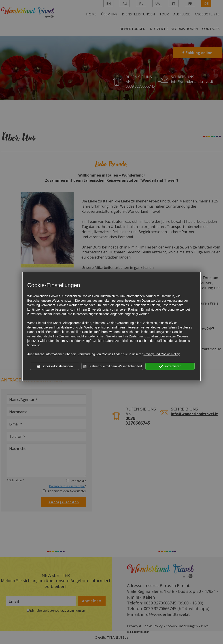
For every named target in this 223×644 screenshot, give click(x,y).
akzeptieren (170, 366)
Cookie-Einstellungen (55, 366)
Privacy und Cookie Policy (162, 354)
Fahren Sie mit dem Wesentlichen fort (112, 366)
